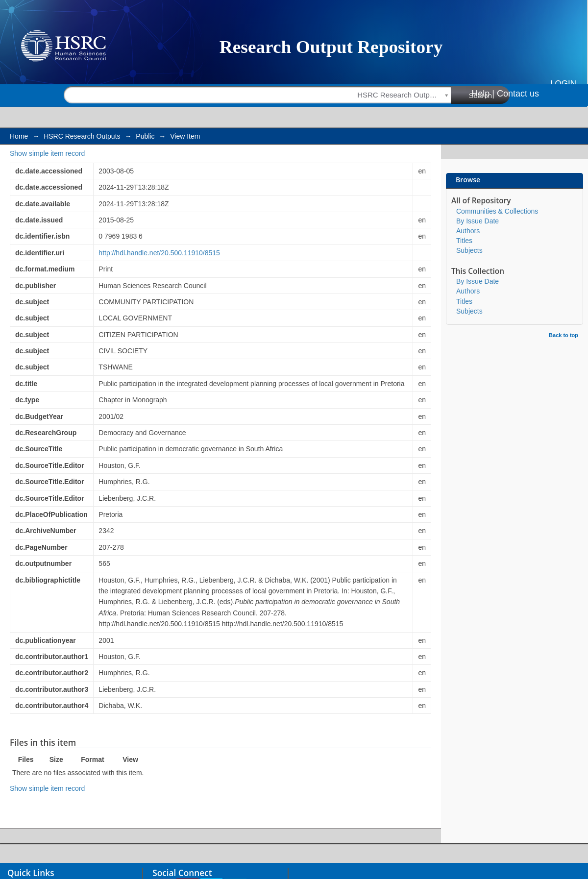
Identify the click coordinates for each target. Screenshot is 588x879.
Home (19, 136)
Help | (483, 94)
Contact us (518, 94)
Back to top (563, 335)
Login (563, 84)
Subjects (469, 250)
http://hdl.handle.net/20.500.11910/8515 (159, 253)
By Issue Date (478, 221)
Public (145, 136)
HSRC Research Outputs (82, 136)
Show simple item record (47, 153)
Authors (468, 231)
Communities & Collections (497, 211)
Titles (464, 241)
